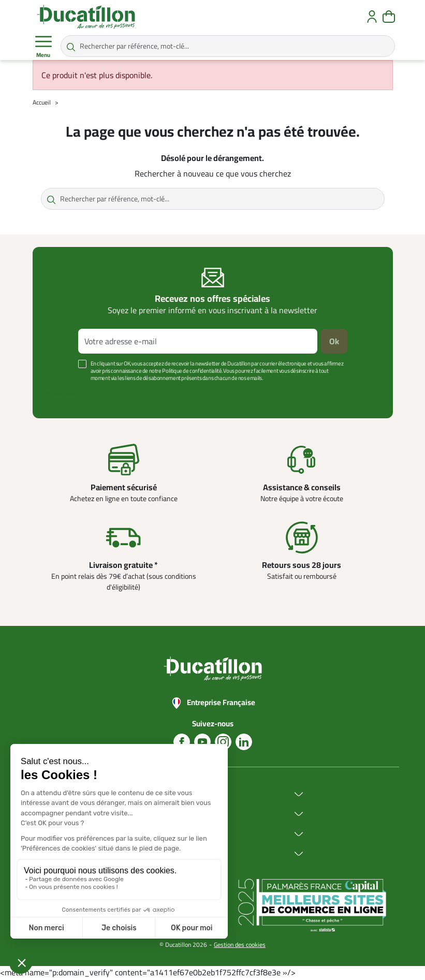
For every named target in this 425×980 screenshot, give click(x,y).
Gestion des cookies (240, 945)
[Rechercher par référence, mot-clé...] (228, 46)
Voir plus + (60, 393)
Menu (43, 47)
